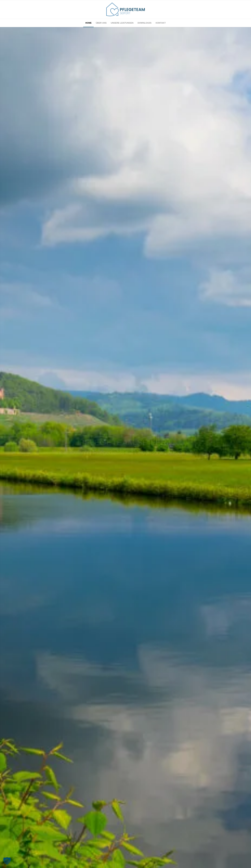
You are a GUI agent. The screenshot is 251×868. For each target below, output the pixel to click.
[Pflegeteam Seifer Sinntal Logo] (126, 9)
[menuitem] (88, 23)
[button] (7, 861)
